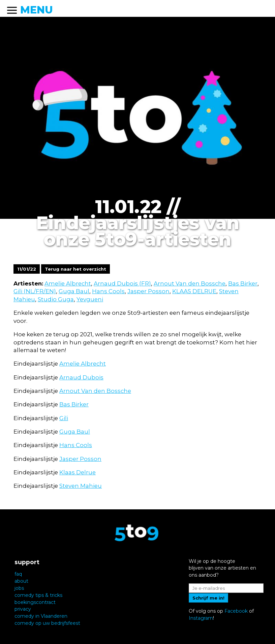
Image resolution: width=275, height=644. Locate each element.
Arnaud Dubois (81, 377)
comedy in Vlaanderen (41, 616)
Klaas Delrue (78, 472)
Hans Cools (108, 291)
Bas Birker (243, 283)
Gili (64, 418)
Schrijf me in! (208, 598)
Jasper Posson (148, 291)
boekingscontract (35, 602)
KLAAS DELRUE (194, 291)
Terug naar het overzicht (75, 269)
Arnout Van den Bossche (190, 283)
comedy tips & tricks (38, 595)
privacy (23, 609)
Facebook (236, 611)
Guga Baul (74, 291)
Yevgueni (90, 299)
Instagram (201, 618)
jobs (19, 588)
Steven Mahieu (81, 486)
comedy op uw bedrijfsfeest (47, 623)
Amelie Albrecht (68, 283)
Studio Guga (56, 299)
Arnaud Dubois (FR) (122, 283)
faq (18, 574)
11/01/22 (27, 269)
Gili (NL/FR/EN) (35, 291)
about (21, 581)
